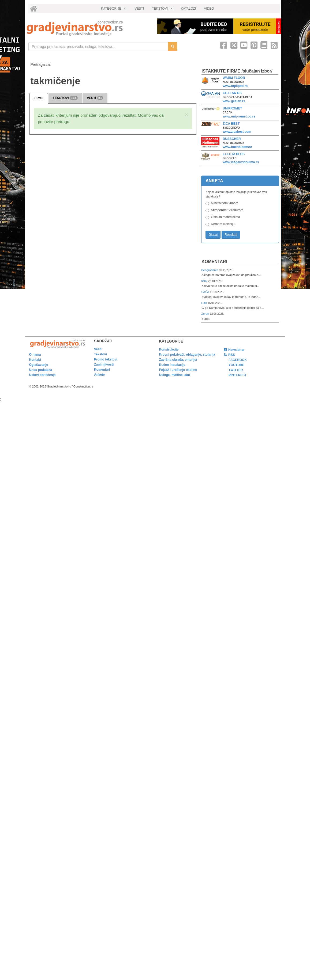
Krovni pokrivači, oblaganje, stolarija (187, 355)
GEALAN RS (232, 93)
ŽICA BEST (231, 124)
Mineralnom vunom (225, 203)
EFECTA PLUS (234, 154)
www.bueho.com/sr (237, 147)
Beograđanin (210, 270)
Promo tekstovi (106, 359)
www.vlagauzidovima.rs (241, 162)
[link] (88, 28)
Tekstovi (100, 354)
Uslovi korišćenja (42, 375)
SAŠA (206, 292)
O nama (35, 355)
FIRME (39, 98)
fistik (205, 281)
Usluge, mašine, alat (175, 375)
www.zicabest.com (237, 132)
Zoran (206, 314)
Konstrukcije (169, 350)
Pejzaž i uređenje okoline (178, 370)
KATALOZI (188, 9)
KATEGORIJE (114, 10)
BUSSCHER (232, 139)
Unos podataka (41, 370)
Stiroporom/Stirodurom (227, 210)
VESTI (139, 9)
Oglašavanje (39, 365)
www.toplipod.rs (235, 86)
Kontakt (35, 360)
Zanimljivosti (104, 364)
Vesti (98, 349)
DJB (204, 303)
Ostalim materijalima (225, 217)
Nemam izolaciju (223, 224)
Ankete (99, 375)
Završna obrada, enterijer (178, 360)
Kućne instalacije (172, 365)
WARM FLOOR (234, 78)
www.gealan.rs (234, 101)
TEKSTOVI (163, 10)
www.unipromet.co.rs (239, 116)
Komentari (214, 262)
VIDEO (209, 9)
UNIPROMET (232, 108)
